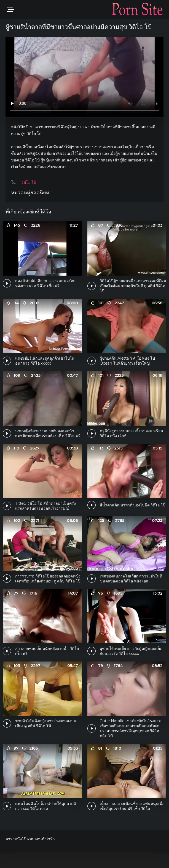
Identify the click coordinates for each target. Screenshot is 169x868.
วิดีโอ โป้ (29, 182)
